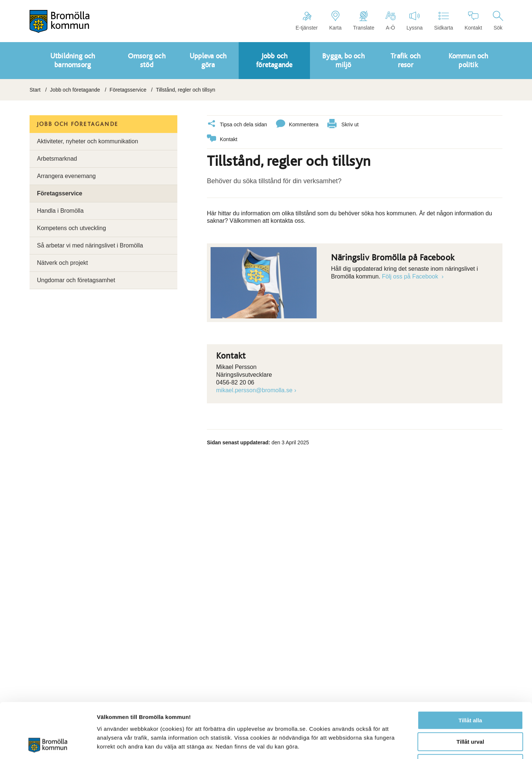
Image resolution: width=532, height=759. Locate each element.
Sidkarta (444, 21)
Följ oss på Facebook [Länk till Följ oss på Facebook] (411, 276)
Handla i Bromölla (60, 211)
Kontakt (473, 21)
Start (35, 90)
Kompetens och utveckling (71, 228)
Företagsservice (128, 90)
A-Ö (390, 21)
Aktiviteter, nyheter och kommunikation (88, 141)
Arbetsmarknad (57, 159)
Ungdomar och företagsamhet (76, 280)
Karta (335, 21)
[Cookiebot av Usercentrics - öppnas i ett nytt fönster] (48, 745)
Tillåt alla (470, 669)
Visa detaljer (401, 744)
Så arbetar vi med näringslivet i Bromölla (90, 245)
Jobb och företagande (75, 90)
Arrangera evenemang (66, 176)
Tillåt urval (470, 690)
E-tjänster (307, 21)
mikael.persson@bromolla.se (254, 390)
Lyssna (415, 21)
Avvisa (470, 712)
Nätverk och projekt (62, 263)
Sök (498, 21)
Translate (364, 21)
